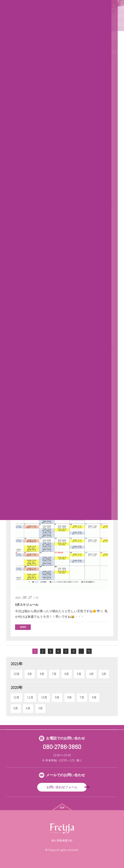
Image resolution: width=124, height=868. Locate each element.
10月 (16, 674)
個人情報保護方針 (62, 841)
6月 (67, 674)
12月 (16, 697)
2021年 (17, 664)
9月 (30, 674)
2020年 (17, 687)
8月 (42, 674)
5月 (79, 674)
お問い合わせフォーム (62, 787)
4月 (91, 674)
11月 (30, 697)
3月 (104, 674)
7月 (54, 674)
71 (89, 651)
